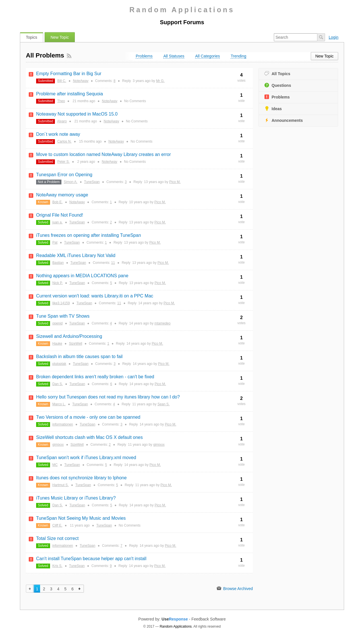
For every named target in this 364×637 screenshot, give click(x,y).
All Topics (277, 74)
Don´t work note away (58, 134)
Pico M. (175, 182)
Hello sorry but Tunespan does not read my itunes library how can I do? (108, 397)
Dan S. (58, 384)
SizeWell (75, 344)
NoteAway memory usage (62, 195)
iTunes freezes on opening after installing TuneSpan (89, 235)
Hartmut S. (60, 485)
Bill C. (62, 81)
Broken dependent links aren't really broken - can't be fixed (95, 377)
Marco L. (59, 404)
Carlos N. (64, 141)
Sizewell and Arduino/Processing (69, 336)
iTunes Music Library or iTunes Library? (76, 498)
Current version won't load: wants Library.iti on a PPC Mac (95, 296)
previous (30, 589)
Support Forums (182, 22)
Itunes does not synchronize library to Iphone (81, 478)
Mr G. (160, 81)
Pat (55, 243)
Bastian (58, 263)
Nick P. (57, 283)
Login (334, 37)
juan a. (57, 222)
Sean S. (164, 404)
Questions (278, 85)
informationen (63, 424)
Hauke (57, 344)
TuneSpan (92, 182)
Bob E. (57, 202)
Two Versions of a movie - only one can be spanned (88, 417)
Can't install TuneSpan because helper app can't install (91, 559)
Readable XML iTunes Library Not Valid (76, 255)
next (80, 589)
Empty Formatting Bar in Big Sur (69, 74)
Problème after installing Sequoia (70, 94)
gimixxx (58, 445)
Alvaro (62, 121)
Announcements (284, 120)
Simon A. (71, 182)
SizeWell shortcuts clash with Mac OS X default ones (89, 437)
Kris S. (57, 566)
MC (55, 465)
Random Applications (182, 10)
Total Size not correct (57, 538)
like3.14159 (61, 303)
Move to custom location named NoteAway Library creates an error (104, 154)
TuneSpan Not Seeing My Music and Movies (81, 518)
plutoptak (59, 364)
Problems (277, 97)
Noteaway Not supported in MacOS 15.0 (77, 114)
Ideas (273, 109)
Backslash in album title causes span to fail (79, 356)
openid (57, 323)
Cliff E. (57, 525)
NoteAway (80, 81)
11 (113, 263)
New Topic (60, 37)
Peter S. (63, 162)
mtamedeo (163, 323)
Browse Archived (235, 588)
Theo (61, 101)
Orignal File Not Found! (60, 215)
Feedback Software (209, 619)
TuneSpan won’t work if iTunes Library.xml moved (86, 458)
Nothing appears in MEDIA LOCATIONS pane (82, 276)
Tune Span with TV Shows (63, 316)
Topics (32, 37)
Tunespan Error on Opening (64, 175)
